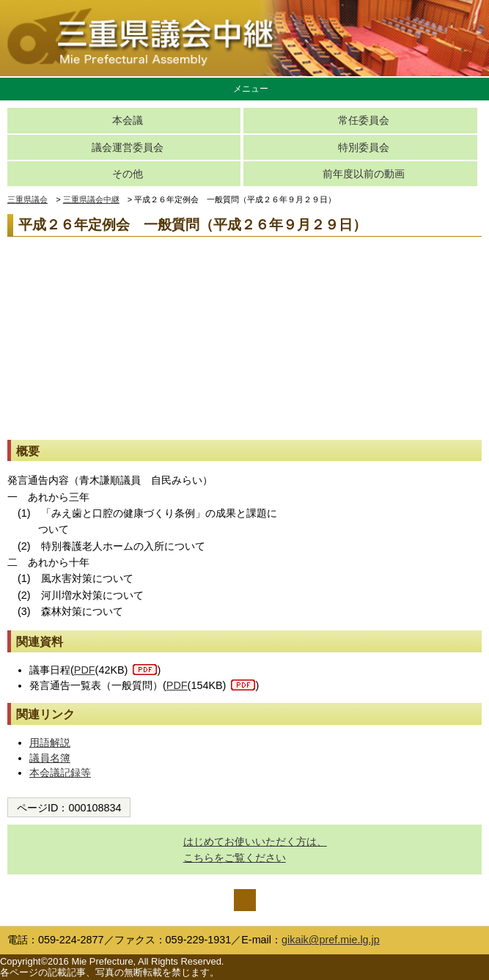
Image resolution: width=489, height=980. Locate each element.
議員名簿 (50, 758)
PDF (85, 670)
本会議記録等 (60, 773)
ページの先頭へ (245, 900)
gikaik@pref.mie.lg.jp (331, 940)
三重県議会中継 (91, 199)
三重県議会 (27, 199)
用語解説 (50, 743)
